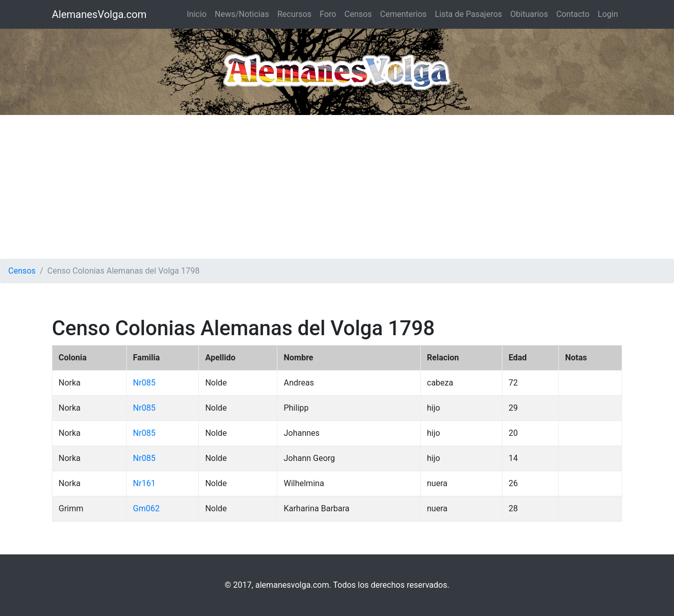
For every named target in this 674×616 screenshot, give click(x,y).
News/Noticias (242, 14)
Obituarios (529, 14)
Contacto (573, 14)
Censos (358, 14)
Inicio (197, 14)
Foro (328, 14)
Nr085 (144, 383)
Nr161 (144, 483)
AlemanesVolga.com (99, 14)
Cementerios (404, 14)
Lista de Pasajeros (469, 14)
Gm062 (146, 508)
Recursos (295, 14)
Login (608, 14)
